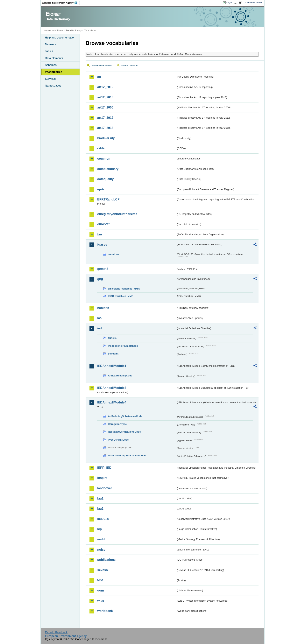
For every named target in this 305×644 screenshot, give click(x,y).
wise (101, 601)
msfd (101, 539)
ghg (100, 279)
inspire (102, 478)
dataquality (105, 179)
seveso (103, 570)
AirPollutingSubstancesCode (125, 416)
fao (100, 234)
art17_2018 (105, 128)
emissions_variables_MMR (124, 289)
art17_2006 (105, 107)
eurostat (103, 224)
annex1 (112, 338)
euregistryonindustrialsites (117, 214)
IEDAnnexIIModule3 (112, 388)
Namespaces (53, 86)
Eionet (60, 30)
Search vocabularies (102, 66)
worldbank (105, 611)
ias (99, 318)
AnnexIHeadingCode (120, 376)
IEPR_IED (104, 468)
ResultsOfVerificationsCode (124, 432)
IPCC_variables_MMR (121, 296)
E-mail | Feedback (56, 632)
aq (99, 77)
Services (50, 79)
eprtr (101, 189)
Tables (49, 51)
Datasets (50, 44)
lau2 (100, 509)
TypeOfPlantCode (118, 440)
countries (114, 254)
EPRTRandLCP (108, 199)
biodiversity (106, 138)
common (104, 159)
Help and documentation (60, 38)
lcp (99, 529)
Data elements (54, 58)
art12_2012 (105, 87)
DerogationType (117, 424)
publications (106, 560)
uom (101, 590)
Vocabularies (54, 72)
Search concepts (130, 66)
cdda (101, 148)
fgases (102, 245)
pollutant (113, 354)
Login (229, 3)
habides (103, 308)
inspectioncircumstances (123, 346)
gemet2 (103, 269)
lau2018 (103, 519)
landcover (105, 488)
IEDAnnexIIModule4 (112, 402)
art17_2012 (105, 118)
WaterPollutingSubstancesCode (127, 455)
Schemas (51, 65)
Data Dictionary (74, 30)
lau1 (100, 498)
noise (101, 550)
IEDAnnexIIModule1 (112, 366)
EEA (61, 3)
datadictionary (108, 169)
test (100, 580)
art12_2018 (105, 97)
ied (99, 328)
